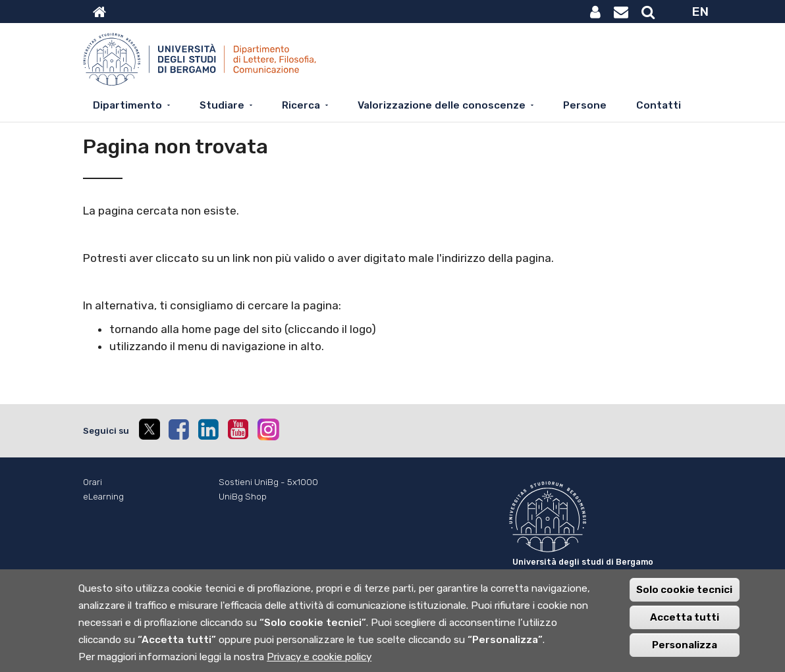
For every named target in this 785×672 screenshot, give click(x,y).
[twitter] (149, 431)
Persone (585, 105)
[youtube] (238, 429)
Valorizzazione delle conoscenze (442, 105)
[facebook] (178, 429)
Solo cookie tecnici (684, 596)
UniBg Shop (243, 497)
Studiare (222, 105)
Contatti (659, 105)
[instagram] (268, 429)
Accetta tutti (685, 623)
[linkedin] (208, 429)
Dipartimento (127, 105)
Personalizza (685, 651)
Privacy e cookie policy (319, 663)
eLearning (103, 497)
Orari (93, 482)
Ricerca (301, 105)
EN (700, 12)
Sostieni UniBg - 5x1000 (268, 482)
